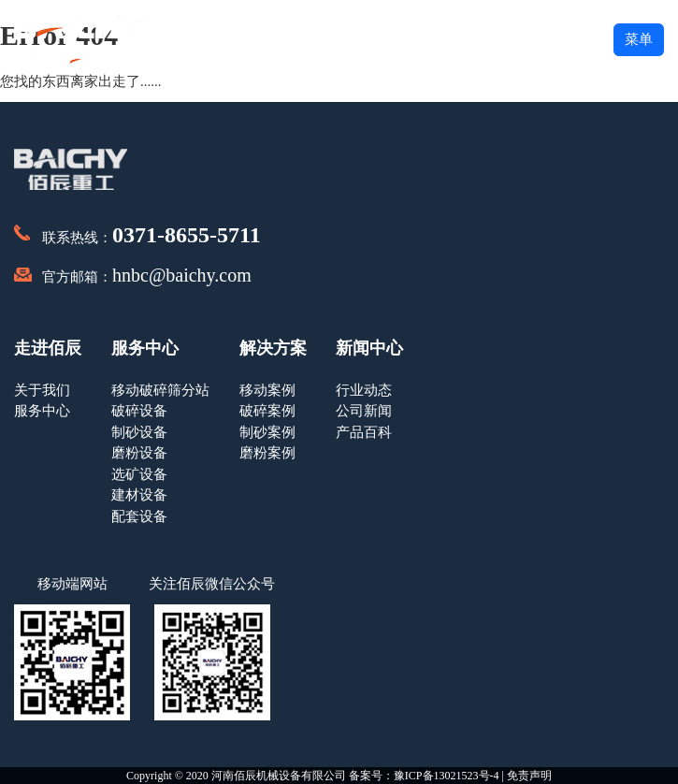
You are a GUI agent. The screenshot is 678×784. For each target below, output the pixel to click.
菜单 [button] (639, 39)
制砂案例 (267, 432)
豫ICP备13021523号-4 (447, 776)
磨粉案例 (267, 453)
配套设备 (139, 516)
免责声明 (529, 776)
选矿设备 (139, 474)
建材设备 (139, 495)
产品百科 (364, 432)
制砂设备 (139, 432)
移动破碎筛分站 (160, 390)
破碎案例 (267, 411)
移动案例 (267, 390)
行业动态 (364, 390)
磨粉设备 (139, 453)
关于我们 (42, 390)
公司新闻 (364, 411)
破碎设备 (139, 411)
